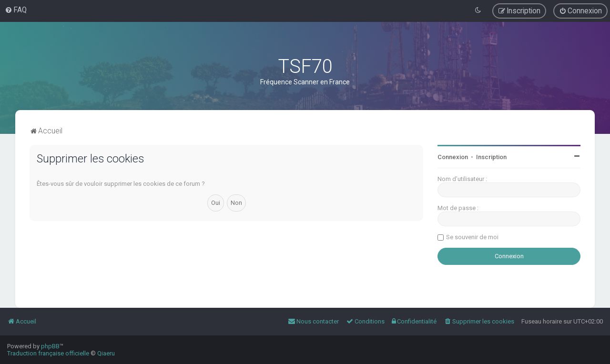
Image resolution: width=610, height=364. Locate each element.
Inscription (491, 157)
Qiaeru (106, 353)
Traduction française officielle (48, 353)
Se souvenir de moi (472, 237)
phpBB (50, 346)
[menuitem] (16, 10)
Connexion (453, 157)
